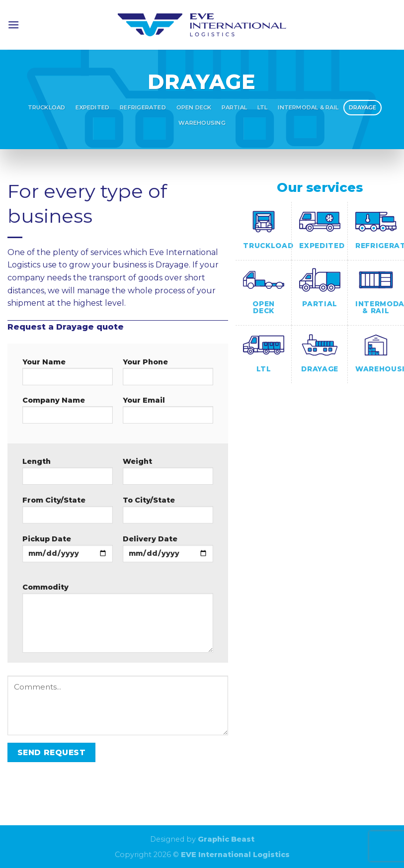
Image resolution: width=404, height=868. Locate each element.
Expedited (92, 107)
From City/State (68, 513)
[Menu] (13, 25)
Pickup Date (68, 552)
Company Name (68, 413)
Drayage (363, 107)
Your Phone (168, 375)
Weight (168, 474)
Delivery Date (168, 552)
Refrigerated (143, 107)
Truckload (47, 107)
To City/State (168, 513)
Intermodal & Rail (308, 107)
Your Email (168, 413)
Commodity (118, 621)
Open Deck (194, 107)
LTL (263, 107)
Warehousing (202, 123)
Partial (234, 107)
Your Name (68, 375)
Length (68, 474)
